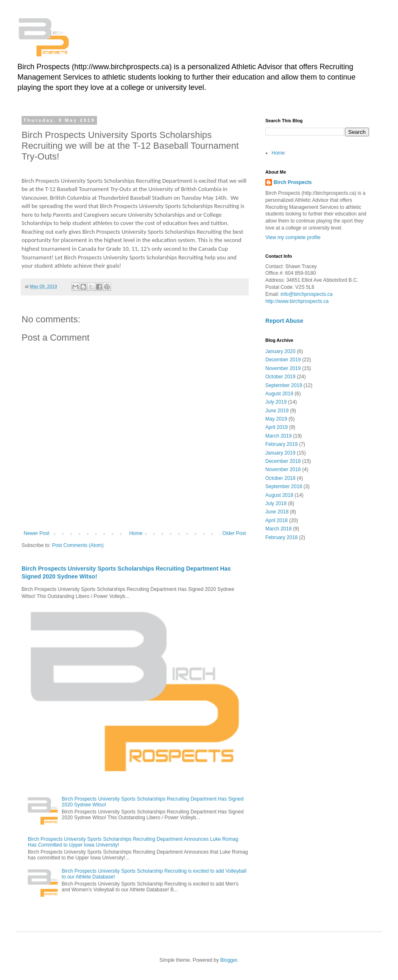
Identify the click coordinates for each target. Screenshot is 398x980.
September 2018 (284, 486)
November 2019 (283, 368)
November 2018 (283, 469)
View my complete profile (293, 237)
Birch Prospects (293, 182)
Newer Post (36, 533)
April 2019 (277, 427)
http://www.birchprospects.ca (297, 301)
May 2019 (276, 419)
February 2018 (282, 537)
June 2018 (277, 512)
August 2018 (279, 495)
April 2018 (277, 520)
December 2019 (283, 360)
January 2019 (280, 453)
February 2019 (282, 444)
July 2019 (276, 402)
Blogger (229, 960)
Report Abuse (284, 321)
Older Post (234, 533)
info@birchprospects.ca (307, 294)
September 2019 (284, 385)
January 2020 (280, 351)
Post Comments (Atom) (78, 545)
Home (136, 533)
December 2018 (283, 461)
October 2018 (280, 478)
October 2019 (280, 377)
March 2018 (278, 529)
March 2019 (278, 436)
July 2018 (276, 503)
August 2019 (279, 394)
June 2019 (277, 411)
